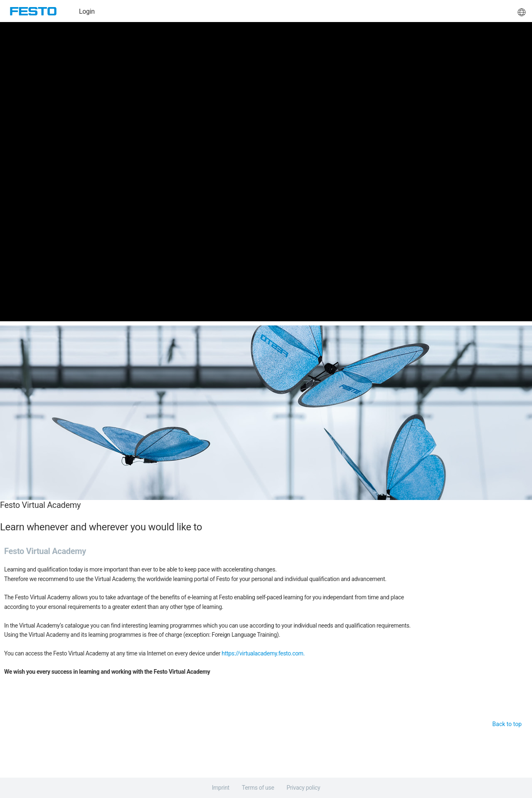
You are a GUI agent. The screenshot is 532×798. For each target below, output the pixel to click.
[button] (522, 11)
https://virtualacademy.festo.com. (263, 653)
